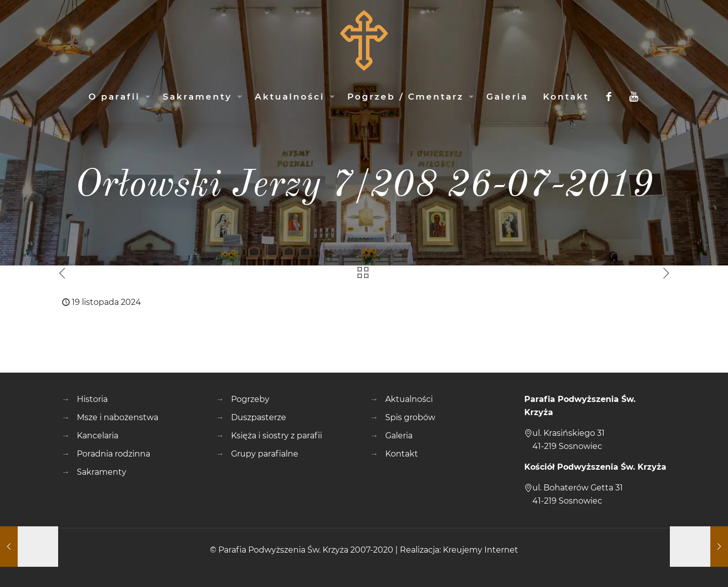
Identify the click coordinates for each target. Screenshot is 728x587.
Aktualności (409, 399)
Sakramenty (102, 472)
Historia (92, 399)
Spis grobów (410, 417)
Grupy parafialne (265, 454)
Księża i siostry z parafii (277, 436)
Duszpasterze (259, 417)
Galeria (399, 436)
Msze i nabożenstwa (118, 417)
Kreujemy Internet (481, 550)
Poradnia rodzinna (113, 454)
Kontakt (402, 454)
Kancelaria (98, 436)
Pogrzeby (250, 399)
